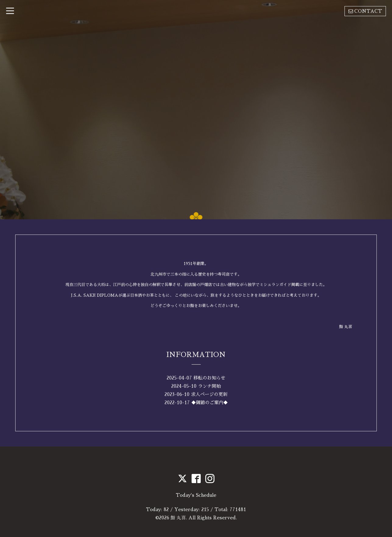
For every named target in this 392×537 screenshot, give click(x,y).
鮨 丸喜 (178, 518)
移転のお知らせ (209, 378)
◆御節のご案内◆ (210, 403)
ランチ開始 (209, 386)
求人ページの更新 (209, 394)
